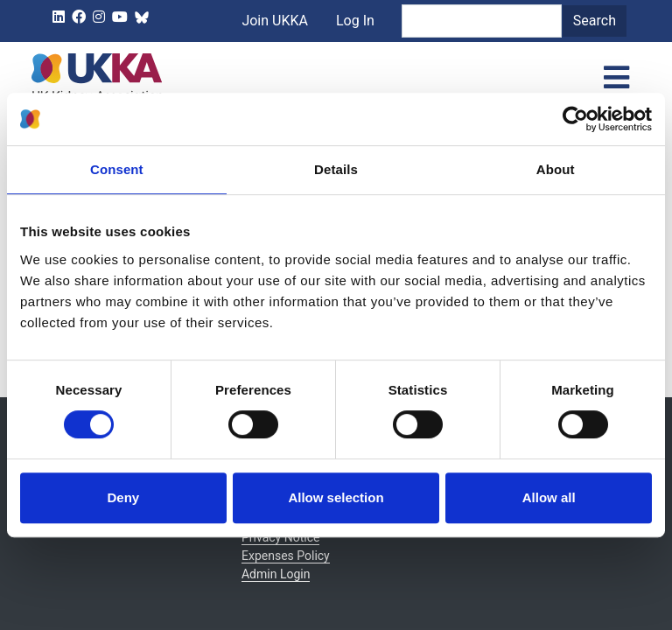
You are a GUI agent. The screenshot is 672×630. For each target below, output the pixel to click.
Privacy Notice (280, 537)
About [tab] (556, 169)
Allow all (549, 497)
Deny (123, 497)
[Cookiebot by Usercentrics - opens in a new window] (575, 119)
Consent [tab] (117, 169)
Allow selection (336, 497)
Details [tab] (336, 169)
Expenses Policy (286, 556)
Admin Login (276, 574)
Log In (383, 59)
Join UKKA (303, 59)
